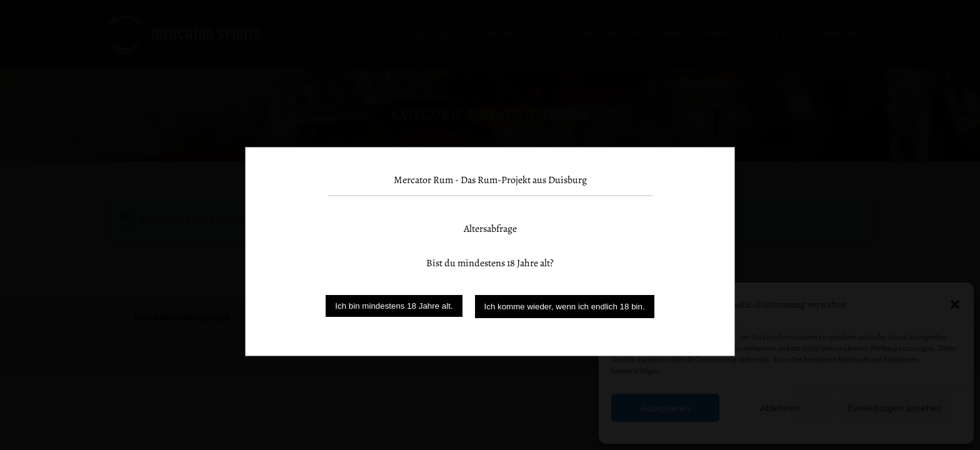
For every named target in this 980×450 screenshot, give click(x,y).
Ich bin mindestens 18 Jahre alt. (394, 306)
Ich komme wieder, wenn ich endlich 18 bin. (565, 307)
